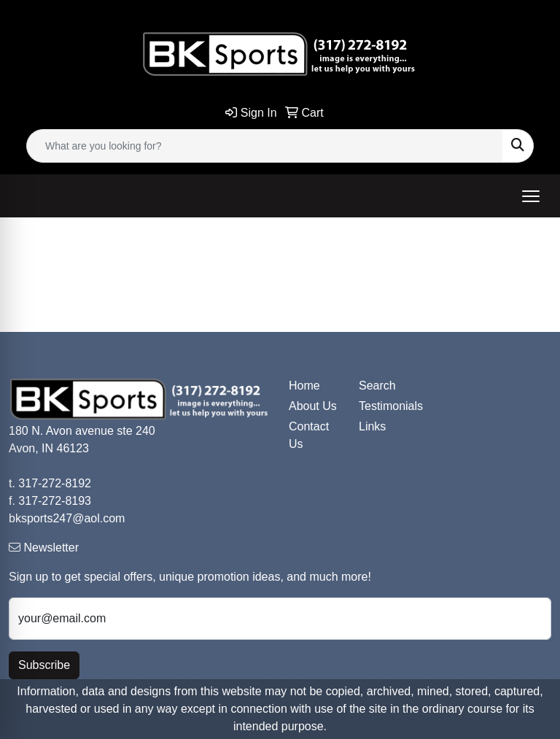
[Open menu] (531, 196)
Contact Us (309, 435)
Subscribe (44, 665)
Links (372, 426)
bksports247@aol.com (67, 518)
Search (377, 386)
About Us (313, 406)
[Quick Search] (265, 146)
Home (304, 386)
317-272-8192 (55, 483)
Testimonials (385, 406)
